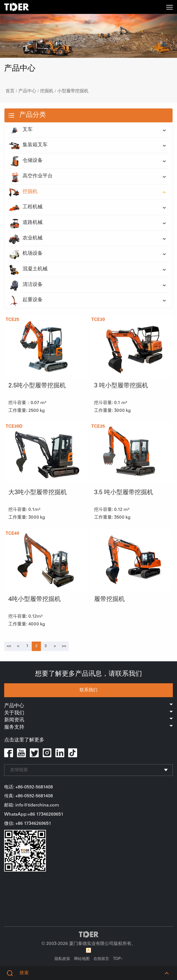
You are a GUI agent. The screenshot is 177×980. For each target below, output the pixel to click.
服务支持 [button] (88, 727)
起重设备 (26, 300)
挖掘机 (47, 91)
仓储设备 (26, 161)
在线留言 (101, 959)
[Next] (55, 646)
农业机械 (26, 239)
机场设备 (26, 254)
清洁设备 (26, 285)
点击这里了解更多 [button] (24, 740)
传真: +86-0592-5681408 (29, 796)
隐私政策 (62, 959)
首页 (10, 91)
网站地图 (82, 959)
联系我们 (88, 690)
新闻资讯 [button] (88, 720)
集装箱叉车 (28, 145)
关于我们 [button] (88, 713)
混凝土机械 (28, 269)
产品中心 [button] (88, 706)
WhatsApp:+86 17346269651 (34, 815)
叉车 (21, 130)
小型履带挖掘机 (73, 91)
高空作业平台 (31, 177)
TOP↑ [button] (118, 959)
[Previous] (9, 646)
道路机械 (26, 223)
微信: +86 (14, 824)
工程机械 (26, 207)
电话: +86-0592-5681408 (29, 787)
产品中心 (27, 91)
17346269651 (38, 824)
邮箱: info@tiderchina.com (32, 805)
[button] (167, 973)
